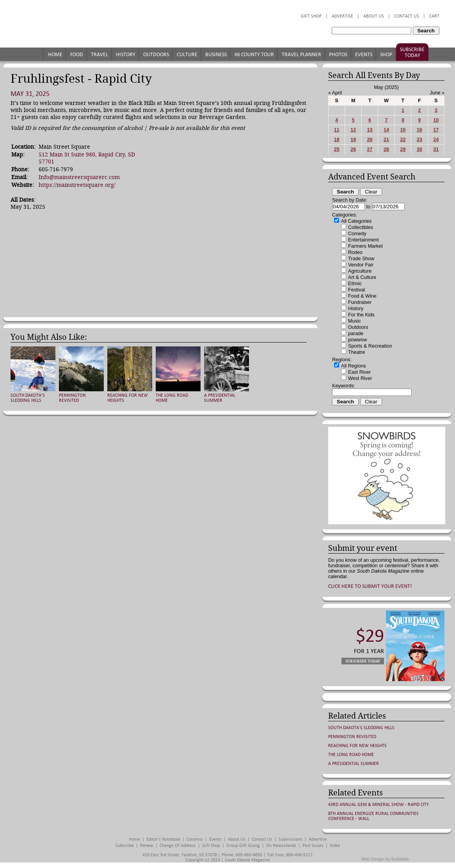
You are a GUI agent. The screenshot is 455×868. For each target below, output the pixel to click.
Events (364, 54)
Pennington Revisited (72, 398)
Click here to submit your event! (370, 586)
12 (353, 130)
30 (419, 149)
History (126, 54)
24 (436, 140)
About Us (374, 16)
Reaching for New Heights (357, 746)
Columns (195, 839)
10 (436, 120)
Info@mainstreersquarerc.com (79, 177)
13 (370, 130)
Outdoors (156, 54)
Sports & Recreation (370, 346)
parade (356, 334)
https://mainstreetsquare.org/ (77, 185)
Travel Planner (301, 54)
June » (437, 93)
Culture (187, 54)
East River (359, 372)
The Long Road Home (351, 755)
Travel (100, 54)
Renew (147, 846)
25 (337, 149)
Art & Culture (362, 277)
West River (360, 378)
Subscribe (125, 846)
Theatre (356, 352)
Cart (434, 16)
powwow (357, 340)
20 (370, 140)
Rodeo (355, 252)
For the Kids (361, 315)
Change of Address (178, 846)
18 (337, 140)
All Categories (356, 221)
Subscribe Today (412, 52)
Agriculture (360, 271)
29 (403, 149)
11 (337, 130)
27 (370, 149)
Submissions (291, 839)
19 (353, 140)
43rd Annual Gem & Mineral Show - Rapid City (379, 805)
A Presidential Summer (220, 398)
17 (436, 130)
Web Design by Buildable (385, 859)
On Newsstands (281, 846)
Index (335, 846)
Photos (338, 54)
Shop (386, 54)
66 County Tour (254, 54)
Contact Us (407, 16)
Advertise (342, 16)
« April (335, 93)
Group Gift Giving (243, 846)
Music (355, 321)
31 (436, 149)
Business (216, 54)
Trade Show (361, 259)
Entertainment (363, 240)
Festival (356, 290)
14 (386, 130)
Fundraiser (360, 302)
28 (386, 149)
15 (403, 130)
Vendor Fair (361, 265)
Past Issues (313, 846)
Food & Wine (362, 296)
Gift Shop (311, 16)
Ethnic (355, 284)
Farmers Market (365, 246)
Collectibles (361, 227)
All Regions (354, 366)
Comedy (357, 234)
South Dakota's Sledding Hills (28, 398)
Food (77, 54)
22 (403, 140)
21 (386, 140)
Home (55, 54)
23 (419, 140)
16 (419, 130)
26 (353, 149)
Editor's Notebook (163, 839)
